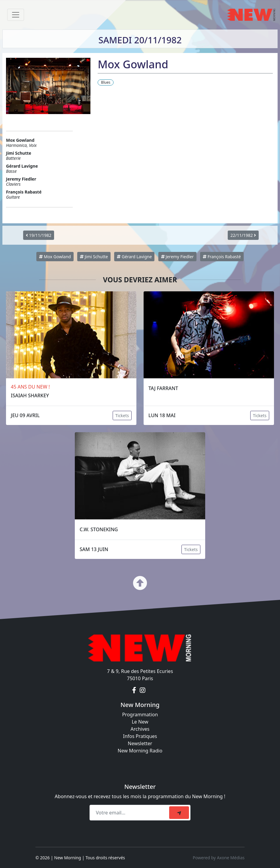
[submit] (179, 813)
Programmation (140, 715)
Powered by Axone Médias (219, 858)
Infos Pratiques (140, 736)
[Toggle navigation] (16, 15)
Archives (140, 729)
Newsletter (140, 743)
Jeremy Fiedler (177, 257)
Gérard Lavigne (134, 257)
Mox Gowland (55, 257)
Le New (140, 722)
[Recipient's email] (130, 813)
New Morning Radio (140, 751)
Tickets (122, 415)
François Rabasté (222, 257)
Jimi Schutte (94, 257)
